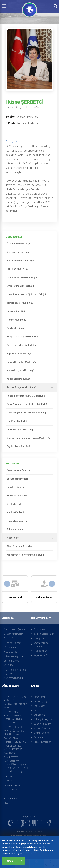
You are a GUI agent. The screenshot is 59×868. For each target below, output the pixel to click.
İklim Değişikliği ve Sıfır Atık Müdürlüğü (29, 413)
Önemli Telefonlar (42, 733)
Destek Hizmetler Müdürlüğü (29, 362)
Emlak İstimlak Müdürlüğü (29, 286)
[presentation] (7, 584)
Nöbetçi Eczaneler (42, 728)
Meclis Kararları (29, 504)
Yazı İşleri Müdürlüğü (29, 252)
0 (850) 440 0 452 (28, 117)
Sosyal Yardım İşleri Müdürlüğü (29, 337)
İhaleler (7, 794)
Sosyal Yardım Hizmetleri (41, 645)
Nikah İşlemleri (40, 651)
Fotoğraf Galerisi (12, 785)
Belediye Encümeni (29, 496)
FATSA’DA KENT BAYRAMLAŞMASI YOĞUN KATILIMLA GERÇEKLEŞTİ (13, 717)
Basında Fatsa (11, 799)
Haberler (8, 776)
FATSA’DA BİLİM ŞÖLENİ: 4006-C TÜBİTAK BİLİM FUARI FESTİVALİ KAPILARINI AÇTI (16, 732)
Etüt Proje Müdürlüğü (29, 421)
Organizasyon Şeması (29, 470)
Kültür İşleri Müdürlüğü (29, 379)
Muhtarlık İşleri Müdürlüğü (29, 370)
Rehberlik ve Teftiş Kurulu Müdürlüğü (29, 396)
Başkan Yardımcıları (29, 479)
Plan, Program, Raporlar (29, 546)
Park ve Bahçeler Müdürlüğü (30, 387)
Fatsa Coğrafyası (42, 701)
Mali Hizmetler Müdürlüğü (29, 261)
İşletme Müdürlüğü (29, 320)
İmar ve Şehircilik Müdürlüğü (29, 278)
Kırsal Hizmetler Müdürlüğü (29, 345)
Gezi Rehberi (39, 706)
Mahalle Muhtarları (42, 724)
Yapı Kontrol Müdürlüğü (29, 354)
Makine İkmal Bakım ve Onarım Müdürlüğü (29, 438)
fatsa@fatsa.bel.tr (28, 123)
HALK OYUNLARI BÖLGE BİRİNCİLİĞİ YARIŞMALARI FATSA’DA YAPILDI (15, 702)
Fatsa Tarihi (39, 697)
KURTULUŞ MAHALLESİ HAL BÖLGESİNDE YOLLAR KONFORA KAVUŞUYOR (15, 748)
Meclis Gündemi (29, 512)
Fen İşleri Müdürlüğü (29, 269)
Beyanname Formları (44, 655)
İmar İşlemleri (40, 638)
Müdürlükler (30, 538)
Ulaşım (37, 710)
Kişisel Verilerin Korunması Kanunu (29, 555)
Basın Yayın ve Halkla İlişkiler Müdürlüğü (29, 404)
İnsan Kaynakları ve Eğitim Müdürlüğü (29, 294)
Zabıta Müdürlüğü (29, 328)
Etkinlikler (8, 803)
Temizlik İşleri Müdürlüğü (29, 303)
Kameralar (39, 737)
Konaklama (39, 715)
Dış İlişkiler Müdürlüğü (29, 446)
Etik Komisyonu (29, 529)
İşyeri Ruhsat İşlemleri (44, 634)
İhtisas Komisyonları (29, 521)
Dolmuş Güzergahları (44, 719)
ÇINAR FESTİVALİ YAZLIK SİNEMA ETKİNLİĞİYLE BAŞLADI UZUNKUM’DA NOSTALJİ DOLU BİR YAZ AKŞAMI (16, 764)
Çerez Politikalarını (43, 850)
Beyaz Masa (39, 629)
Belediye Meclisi (29, 487)
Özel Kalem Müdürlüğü (29, 244)
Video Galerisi (10, 790)
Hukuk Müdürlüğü (29, 311)
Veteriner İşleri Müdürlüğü (29, 430)
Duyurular (9, 781)
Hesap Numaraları (42, 742)
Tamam (14, 861)
